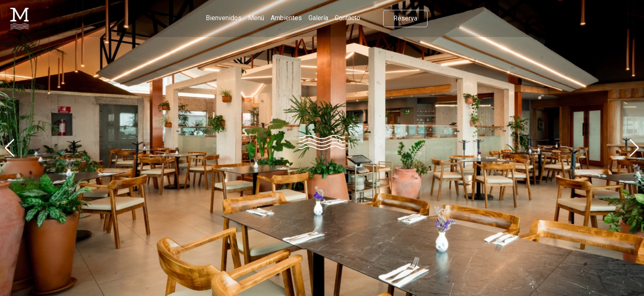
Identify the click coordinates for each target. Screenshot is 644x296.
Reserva (405, 18)
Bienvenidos (224, 18)
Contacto (347, 18)
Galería (318, 18)
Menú (256, 18)
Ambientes (286, 18)
